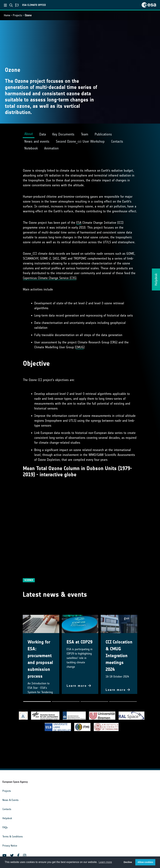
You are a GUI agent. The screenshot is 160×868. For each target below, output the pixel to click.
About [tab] (29, 134)
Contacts (7, 809)
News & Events (10, 800)
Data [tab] (43, 134)
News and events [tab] (37, 141)
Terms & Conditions (13, 836)
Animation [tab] (51, 148)
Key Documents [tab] (63, 134)
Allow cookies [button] (145, 862)
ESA (79, 223)
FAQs (5, 827)
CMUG (80, 347)
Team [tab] (85, 134)
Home (7, 15)
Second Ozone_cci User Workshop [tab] (80, 141)
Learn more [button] (105, 862)
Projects (17, 15)
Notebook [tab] (31, 148)
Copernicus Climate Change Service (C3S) (50, 278)
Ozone (28, 15)
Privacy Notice (10, 846)
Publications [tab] (103, 134)
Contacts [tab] (117, 141)
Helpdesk (7, 818)
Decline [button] (128, 862)
